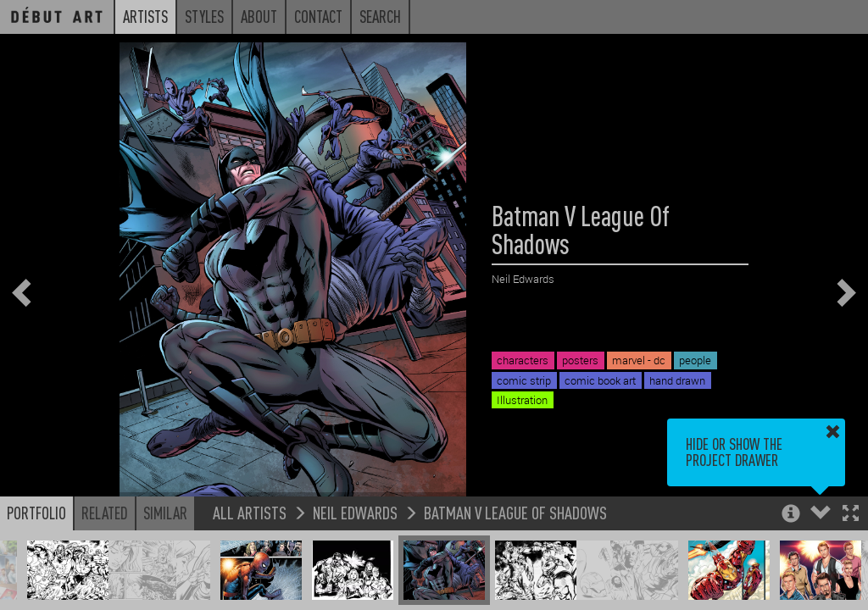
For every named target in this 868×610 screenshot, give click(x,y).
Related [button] (105, 513)
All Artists (250, 512)
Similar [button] (165, 513)
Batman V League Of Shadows (515, 512)
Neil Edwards (355, 512)
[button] (851, 515)
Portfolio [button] (36, 513)
